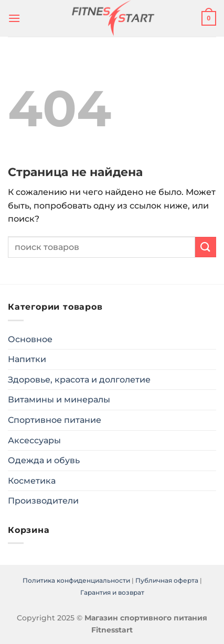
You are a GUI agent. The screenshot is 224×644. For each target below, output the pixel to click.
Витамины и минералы (59, 400)
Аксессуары (34, 440)
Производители (43, 501)
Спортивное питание (55, 420)
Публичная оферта (167, 580)
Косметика (32, 481)
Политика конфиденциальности (76, 580)
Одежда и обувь (44, 460)
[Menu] (14, 18)
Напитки (27, 359)
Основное (30, 339)
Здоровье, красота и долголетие (79, 380)
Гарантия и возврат (112, 592)
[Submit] (206, 247)
